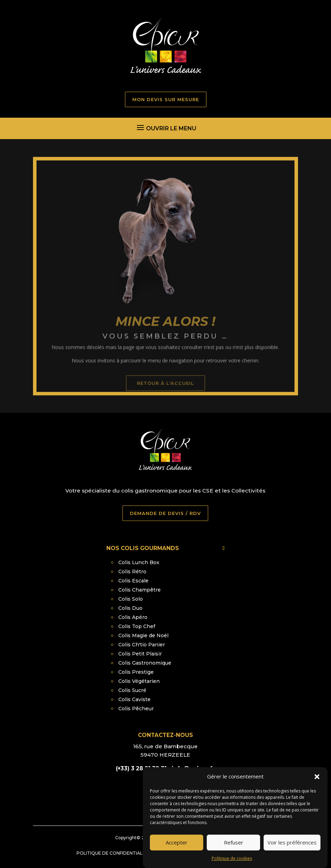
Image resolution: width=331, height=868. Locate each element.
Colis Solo (131, 599)
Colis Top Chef (137, 626)
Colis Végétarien (139, 681)
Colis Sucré (132, 690)
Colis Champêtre (140, 590)
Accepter (177, 851)
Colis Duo (130, 608)
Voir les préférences (292, 851)
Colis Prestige (136, 672)
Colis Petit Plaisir (140, 654)
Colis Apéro (133, 617)
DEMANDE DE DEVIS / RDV (165, 513)
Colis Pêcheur (136, 709)
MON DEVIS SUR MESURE (166, 99)
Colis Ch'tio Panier (142, 645)
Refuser (234, 851)
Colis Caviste (134, 699)
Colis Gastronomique (145, 663)
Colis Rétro (132, 572)
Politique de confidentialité (113, 853)
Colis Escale (133, 581)
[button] (317, 785)
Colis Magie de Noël (143, 635)
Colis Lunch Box (139, 562)
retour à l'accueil (165, 402)
